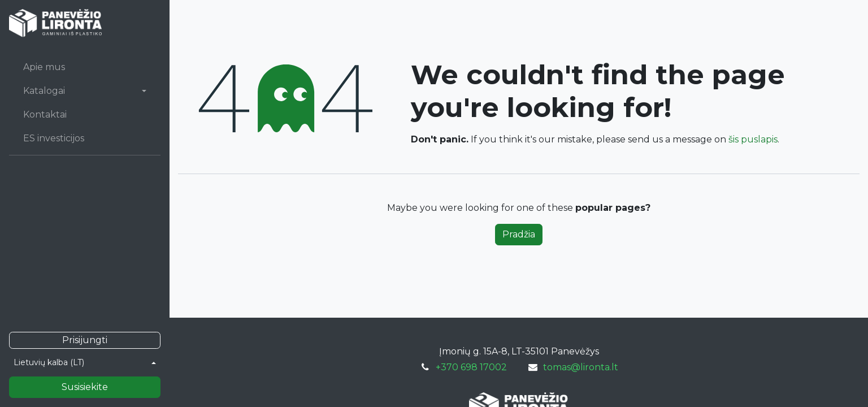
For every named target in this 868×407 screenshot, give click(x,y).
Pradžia (519, 234)
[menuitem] (85, 67)
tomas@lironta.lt (581, 367)
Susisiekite (85, 387)
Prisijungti (85, 340)
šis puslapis (753, 139)
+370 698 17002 (471, 367)
